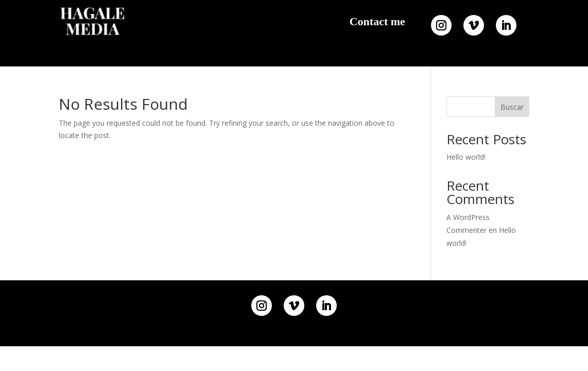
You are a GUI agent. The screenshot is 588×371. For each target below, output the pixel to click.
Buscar (512, 107)
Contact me (377, 21)
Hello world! (466, 157)
